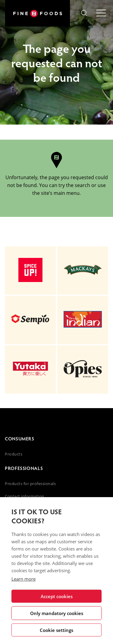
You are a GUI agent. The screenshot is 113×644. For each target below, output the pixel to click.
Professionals (24, 468)
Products (14, 454)
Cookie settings (56, 630)
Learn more (24, 579)
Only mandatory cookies (57, 613)
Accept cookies (57, 596)
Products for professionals (30, 484)
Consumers (20, 438)
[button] (84, 14)
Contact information (25, 496)
